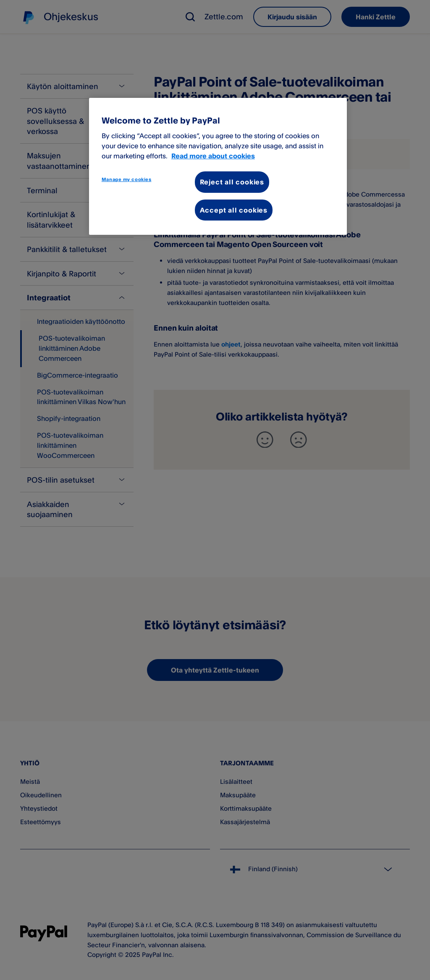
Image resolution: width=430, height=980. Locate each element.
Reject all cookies (232, 182)
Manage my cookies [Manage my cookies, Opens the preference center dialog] (127, 179)
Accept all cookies (234, 210)
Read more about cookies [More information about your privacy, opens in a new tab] (213, 156)
